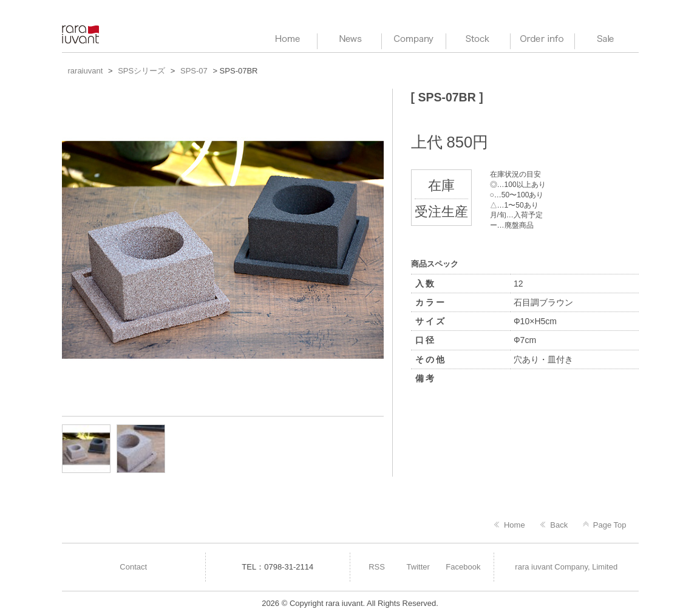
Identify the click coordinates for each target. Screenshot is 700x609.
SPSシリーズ (141, 71)
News (349, 39)
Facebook (463, 567)
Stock (478, 39)
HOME (285, 39)
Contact (133, 567)
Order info (542, 39)
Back (559, 525)
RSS (377, 567)
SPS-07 (194, 71)
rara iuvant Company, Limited (566, 567)
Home (515, 525)
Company (414, 39)
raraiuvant (82, 34)
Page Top (610, 525)
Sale (607, 39)
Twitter (418, 567)
